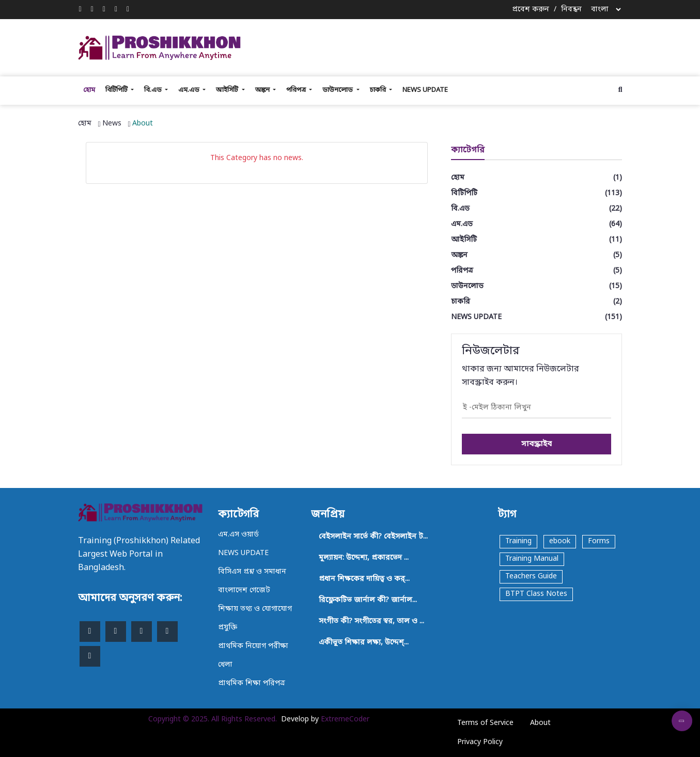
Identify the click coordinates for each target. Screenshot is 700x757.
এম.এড (190, 90)
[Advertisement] (450, 46)
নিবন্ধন (571, 10)
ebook (560, 541)
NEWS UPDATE (425, 90)
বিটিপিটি (117, 90)
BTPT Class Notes (536, 594)
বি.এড (154, 90)
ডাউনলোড (338, 90)
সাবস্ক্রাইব (536, 444)
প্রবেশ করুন (531, 10)
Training (518, 541)
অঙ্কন (263, 90)
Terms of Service (485, 723)
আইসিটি (228, 90)
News (112, 124)
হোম (89, 90)
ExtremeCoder (345, 720)
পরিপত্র (297, 90)
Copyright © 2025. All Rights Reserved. (213, 720)
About (143, 124)
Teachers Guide (531, 577)
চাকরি (379, 90)
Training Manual (532, 559)
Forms (599, 541)
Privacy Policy (480, 742)
